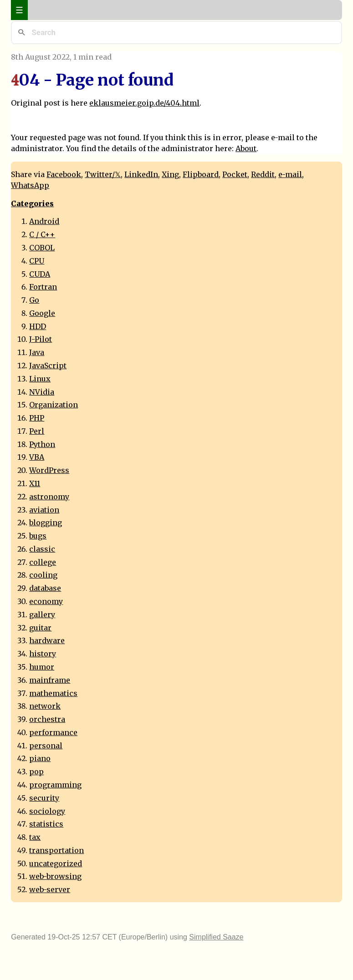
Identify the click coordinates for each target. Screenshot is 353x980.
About (246, 148)
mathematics (53, 693)
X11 (35, 483)
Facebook (64, 174)
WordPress (49, 470)
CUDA (40, 274)
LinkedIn (141, 174)
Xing (170, 174)
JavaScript (48, 366)
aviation (44, 510)
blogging (46, 523)
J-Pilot (41, 339)
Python (42, 444)
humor (42, 667)
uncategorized (56, 863)
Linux (40, 379)
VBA (37, 457)
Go (34, 300)
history (43, 654)
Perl (37, 431)
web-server (50, 889)
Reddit (263, 174)
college (43, 562)
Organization (54, 405)
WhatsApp (30, 185)
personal (46, 746)
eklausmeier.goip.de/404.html (144, 103)
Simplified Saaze (216, 937)
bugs (38, 536)
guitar (40, 628)
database (45, 588)
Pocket (235, 174)
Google (42, 313)
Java (37, 352)
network (45, 706)
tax (35, 837)
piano (40, 758)
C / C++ (42, 234)
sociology (47, 811)
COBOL (42, 248)
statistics (46, 824)
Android (44, 221)
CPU (37, 261)
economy (46, 601)
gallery (42, 614)
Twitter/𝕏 (103, 174)
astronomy (49, 497)
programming (55, 785)
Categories (32, 203)
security (44, 798)
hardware (47, 640)
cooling (43, 575)
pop (36, 772)
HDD (38, 326)
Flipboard (201, 174)
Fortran (43, 287)
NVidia (42, 392)
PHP (37, 418)
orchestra (47, 719)
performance (53, 732)
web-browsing (55, 876)
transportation (56, 850)
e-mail (290, 174)
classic (42, 549)
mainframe (50, 680)
